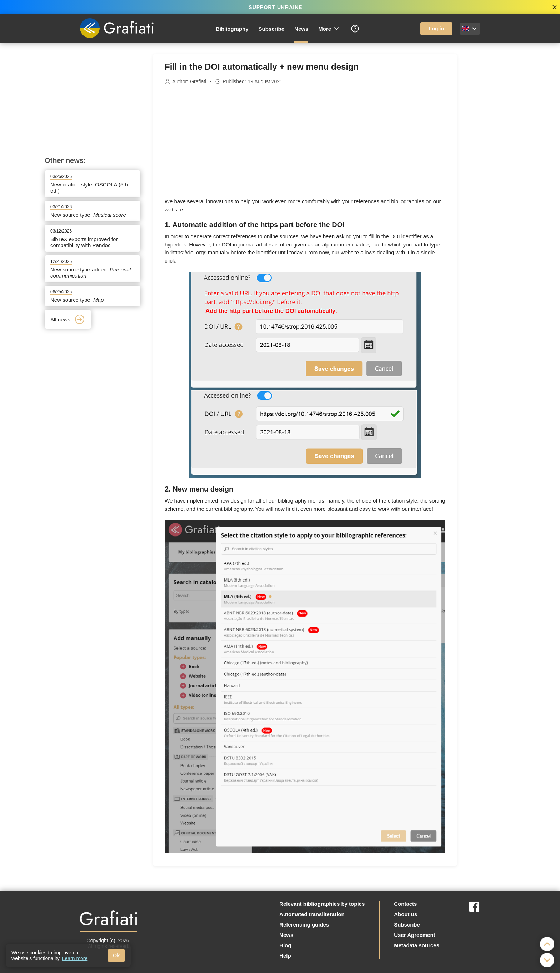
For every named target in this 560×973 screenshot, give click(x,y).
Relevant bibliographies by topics (322, 904)
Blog (285, 945)
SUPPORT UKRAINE (275, 7)
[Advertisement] (492, 161)
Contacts (405, 904)
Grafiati (198, 81)
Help (285, 956)
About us (406, 914)
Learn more (75, 958)
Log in (436, 29)
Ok (116, 955)
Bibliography (232, 29)
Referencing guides (304, 925)
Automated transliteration (312, 914)
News (301, 29)
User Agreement (414, 935)
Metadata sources (417, 945)
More (329, 29)
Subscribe (272, 29)
